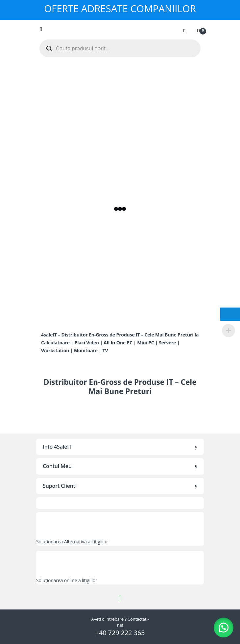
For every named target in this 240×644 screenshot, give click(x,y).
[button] (224, 628)
